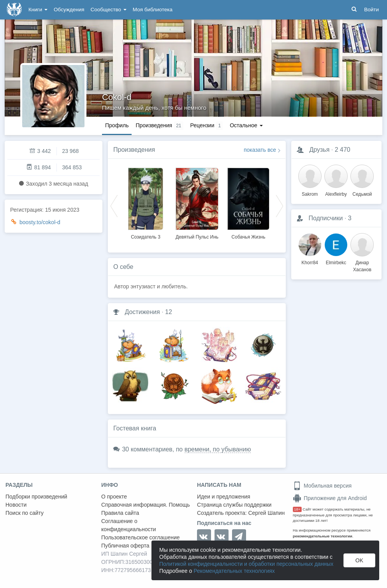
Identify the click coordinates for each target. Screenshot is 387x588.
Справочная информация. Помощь (146, 505)
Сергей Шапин (266, 513)
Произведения (134, 150)
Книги (38, 10)
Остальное (246, 125)
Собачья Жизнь (249, 237)
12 (169, 312)
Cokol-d (117, 97)
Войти (371, 10)
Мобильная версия (322, 486)
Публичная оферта (125, 546)
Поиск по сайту (25, 513)
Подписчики (325, 218)
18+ (297, 509)
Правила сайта (120, 513)
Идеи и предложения (224, 497)
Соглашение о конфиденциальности (129, 525)
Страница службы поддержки (234, 505)
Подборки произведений (36, 497)
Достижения (142, 312)
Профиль (117, 125)
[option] (146, 202)
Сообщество (109, 10)
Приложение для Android (330, 498)
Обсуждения (69, 10)
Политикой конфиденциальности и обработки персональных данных (246, 564)
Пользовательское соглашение (141, 537)
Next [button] (280, 205)
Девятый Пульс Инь (197, 237)
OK (359, 560)
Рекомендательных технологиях (234, 571)
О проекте (114, 497)
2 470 (343, 150)
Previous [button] (114, 205)
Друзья (319, 150)
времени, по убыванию (218, 449)
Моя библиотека (153, 10)
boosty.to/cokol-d (40, 222)
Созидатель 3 (146, 237)
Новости (16, 505)
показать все (260, 150)
